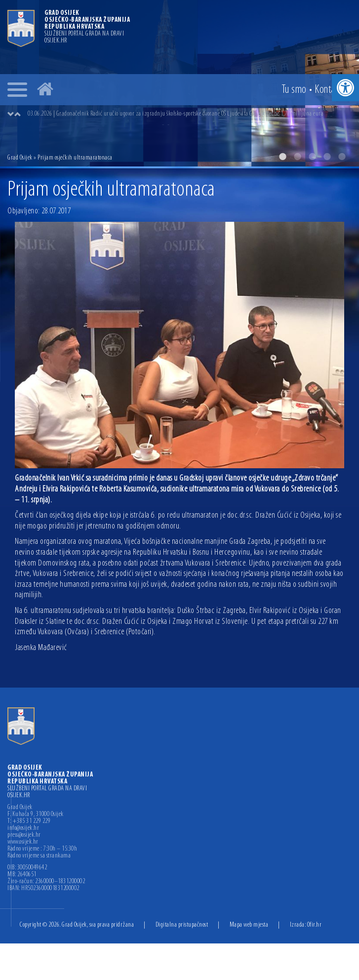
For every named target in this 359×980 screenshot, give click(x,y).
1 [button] (282, 157)
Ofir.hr (315, 925)
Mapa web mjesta (249, 925)
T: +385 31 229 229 (29, 821)
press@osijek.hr (24, 835)
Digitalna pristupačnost (182, 925)
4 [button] (327, 157)
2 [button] (297, 157)
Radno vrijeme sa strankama (39, 856)
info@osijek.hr (23, 828)
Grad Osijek (20, 158)
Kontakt (328, 90)
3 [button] (312, 157)
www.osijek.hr (23, 842)
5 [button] (342, 157)
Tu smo (294, 90)
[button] (345, 88)
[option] (189, 114)
